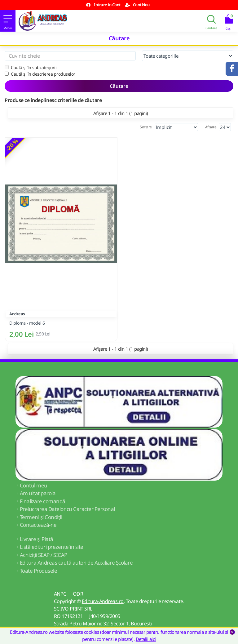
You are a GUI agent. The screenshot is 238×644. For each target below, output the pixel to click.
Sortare (146, 127)
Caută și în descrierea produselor (40, 74)
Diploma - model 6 (27, 323)
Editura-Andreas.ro (103, 601)
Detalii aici (146, 639)
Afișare (211, 127)
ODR (78, 594)
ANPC (60, 594)
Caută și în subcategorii (31, 67)
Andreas (17, 314)
